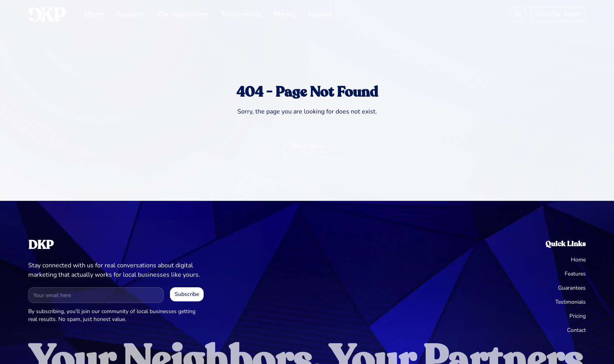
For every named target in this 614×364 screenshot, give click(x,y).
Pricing (285, 14)
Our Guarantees (183, 14)
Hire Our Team (558, 14)
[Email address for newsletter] (96, 295)
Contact (320, 14)
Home (94, 14)
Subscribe (187, 294)
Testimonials (241, 14)
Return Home (307, 146)
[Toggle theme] (518, 14)
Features (131, 14)
